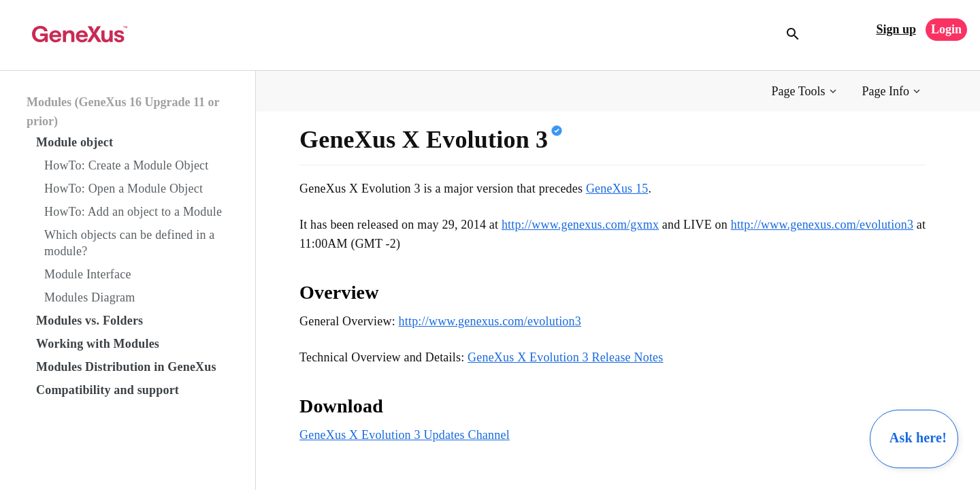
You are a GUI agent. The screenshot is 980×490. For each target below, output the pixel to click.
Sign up (896, 29)
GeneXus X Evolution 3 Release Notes (565, 357)
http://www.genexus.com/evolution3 (822, 225)
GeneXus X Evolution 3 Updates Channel (405, 435)
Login (946, 29)
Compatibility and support (108, 390)
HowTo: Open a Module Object (124, 189)
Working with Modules (98, 344)
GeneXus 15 (617, 189)
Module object (75, 142)
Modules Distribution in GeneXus (126, 367)
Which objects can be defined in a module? (130, 243)
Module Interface (88, 274)
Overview (339, 292)
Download (341, 406)
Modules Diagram (89, 297)
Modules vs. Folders (89, 321)
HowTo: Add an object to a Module (133, 212)
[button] (805, 92)
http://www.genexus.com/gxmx (580, 225)
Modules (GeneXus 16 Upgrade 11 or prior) (123, 112)
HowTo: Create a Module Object (126, 165)
